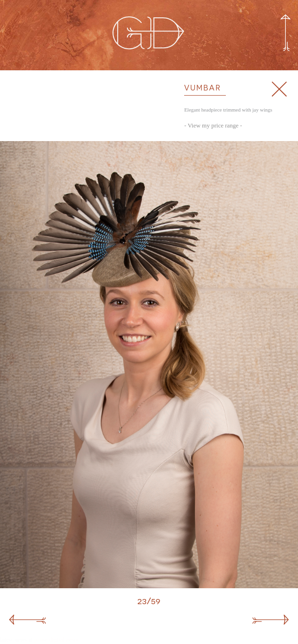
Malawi (8, 613)
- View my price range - (213, 125)
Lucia (290, 613)
